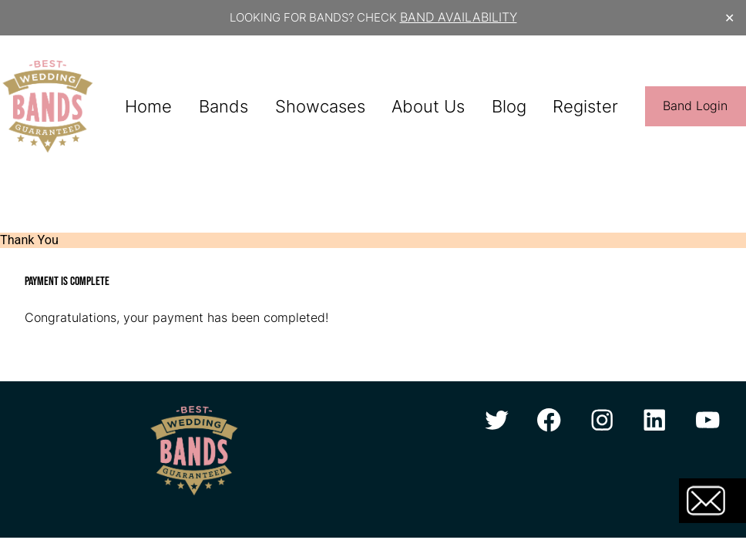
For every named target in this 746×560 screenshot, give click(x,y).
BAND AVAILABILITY (459, 17)
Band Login (695, 106)
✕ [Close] (729, 17)
